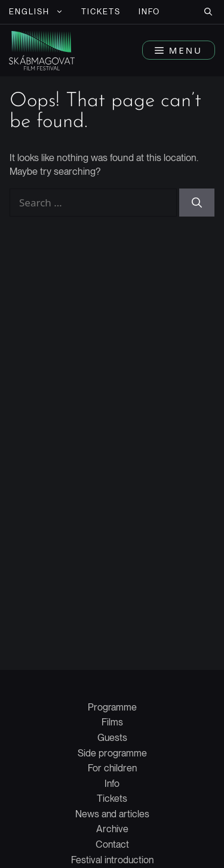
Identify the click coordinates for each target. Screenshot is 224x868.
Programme (112, 707)
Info (149, 12)
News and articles (112, 814)
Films (112, 722)
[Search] (197, 203)
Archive (112, 829)
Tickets (101, 12)
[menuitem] (36, 12)
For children (112, 768)
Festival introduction (112, 860)
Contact (112, 844)
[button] (208, 12)
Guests (112, 738)
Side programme (112, 753)
